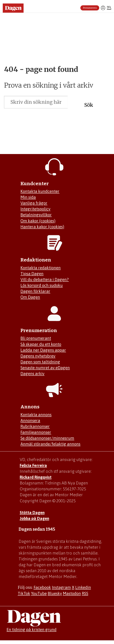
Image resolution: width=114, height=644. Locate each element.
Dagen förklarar (35, 291)
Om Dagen (30, 297)
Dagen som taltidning (40, 362)
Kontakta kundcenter (40, 191)
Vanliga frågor (34, 203)
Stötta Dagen (32, 513)
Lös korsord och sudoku (42, 285)
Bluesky (55, 593)
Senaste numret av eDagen (45, 368)
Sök (89, 105)
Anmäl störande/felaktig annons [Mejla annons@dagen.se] (50, 444)
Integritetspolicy (35, 209)
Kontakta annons (36, 415)
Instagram (61, 587)
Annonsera (30, 420)
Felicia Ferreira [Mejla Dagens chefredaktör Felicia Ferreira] (33, 465)
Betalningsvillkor (36, 215)
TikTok (24, 593)
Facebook (42, 587)
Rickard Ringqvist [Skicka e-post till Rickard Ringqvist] (36, 477)
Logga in (103, 8)
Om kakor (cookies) (38, 221)
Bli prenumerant (36, 338)
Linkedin (83, 587)
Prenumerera (90, 8)
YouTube (39, 593)
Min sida (28, 197)
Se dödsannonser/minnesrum (47, 438)
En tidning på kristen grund (32, 630)
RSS (85, 593)
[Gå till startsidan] (13, 8)
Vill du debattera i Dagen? (45, 279)
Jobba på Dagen (34, 518)
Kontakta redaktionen (41, 268)
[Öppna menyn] (109, 8)
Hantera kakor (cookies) (42, 227)
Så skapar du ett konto (41, 344)
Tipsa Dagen (32, 274)
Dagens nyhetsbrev (38, 356)
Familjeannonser (36, 432)
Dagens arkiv (32, 374)
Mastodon (72, 593)
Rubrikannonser (35, 426)
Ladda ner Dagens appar (43, 350)
